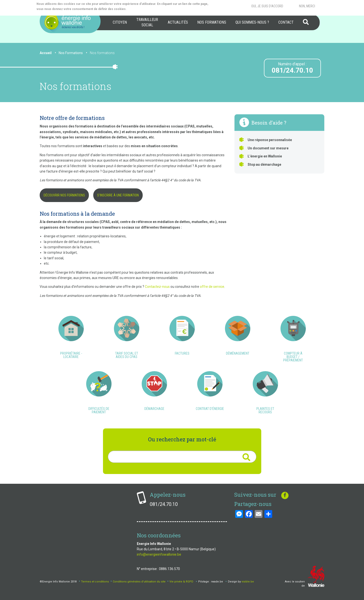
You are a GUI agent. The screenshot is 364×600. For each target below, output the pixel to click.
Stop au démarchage (264, 165)
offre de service (212, 287)
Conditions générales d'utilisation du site (139, 582)
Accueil (46, 53)
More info (147, 9)
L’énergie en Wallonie (265, 156)
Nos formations (212, 22)
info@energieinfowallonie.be (159, 554)
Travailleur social (147, 22)
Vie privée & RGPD (181, 582)
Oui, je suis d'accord (267, 6)
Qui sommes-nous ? (252, 22)
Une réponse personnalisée (270, 140)
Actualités (178, 22)
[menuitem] (120, 22)
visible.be (248, 582)
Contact (286, 22)
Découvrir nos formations (64, 195)
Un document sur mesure (268, 148)
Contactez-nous (157, 287)
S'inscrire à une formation (118, 195)
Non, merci (307, 6)
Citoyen (120, 22)
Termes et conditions (95, 582)
